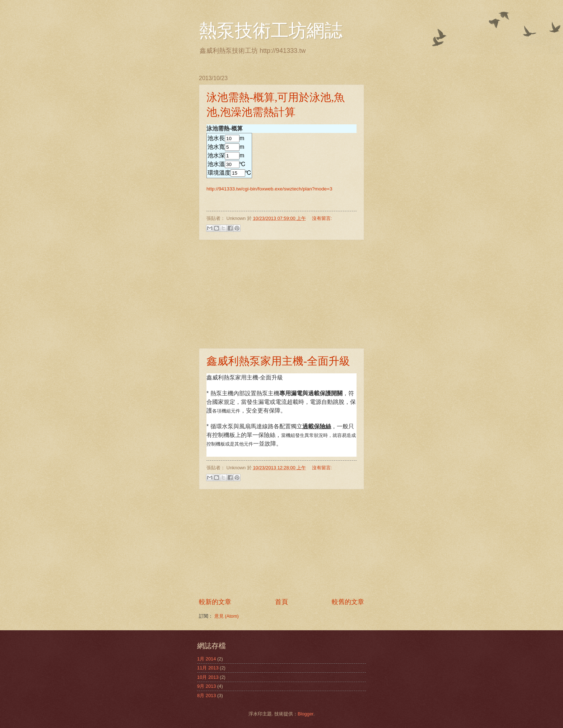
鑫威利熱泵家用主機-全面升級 (278, 361)
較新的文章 (215, 602)
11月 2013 (208, 668)
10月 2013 (208, 677)
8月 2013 (206, 695)
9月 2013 (206, 686)
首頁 (281, 602)
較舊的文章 (348, 602)
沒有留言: (322, 218)
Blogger (306, 714)
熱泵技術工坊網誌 (271, 31)
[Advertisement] (281, 294)
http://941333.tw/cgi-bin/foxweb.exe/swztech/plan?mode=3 (269, 189)
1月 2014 (206, 659)
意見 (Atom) (227, 616)
